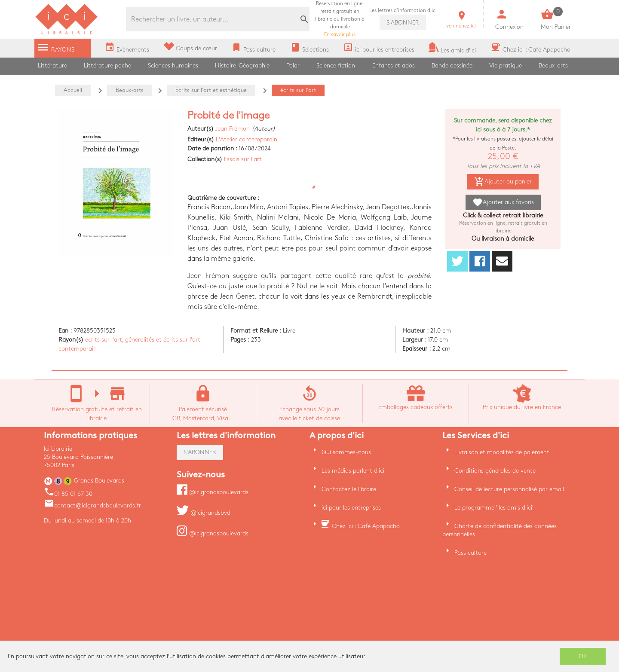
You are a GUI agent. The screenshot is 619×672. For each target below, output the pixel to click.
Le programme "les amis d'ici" (495, 508)
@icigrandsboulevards (213, 492)
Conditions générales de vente (495, 471)
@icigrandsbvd (204, 513)
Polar (293, 66)
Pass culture (470, 553)
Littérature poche (107, 66)
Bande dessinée (452, 66)
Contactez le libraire (349, 489)
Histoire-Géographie (242, 66)
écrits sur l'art (104, 340)
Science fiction (336, 66)
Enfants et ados (394, 66)
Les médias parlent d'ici (353, 471)
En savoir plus (340, 19)
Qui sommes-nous (346, 452)
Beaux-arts (553, 66)
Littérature (52, 66)
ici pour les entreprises (351, 508)
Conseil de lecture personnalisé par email (509, 489)
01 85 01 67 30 (68, 494)
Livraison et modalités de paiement (502, 452)
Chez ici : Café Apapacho (366, 526)
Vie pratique (506, 66)
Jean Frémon (232, 129)
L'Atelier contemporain (247, 139)
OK (583, 656)
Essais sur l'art (243, 159)
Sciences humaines (173, 66)
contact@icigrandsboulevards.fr (92, 506)
